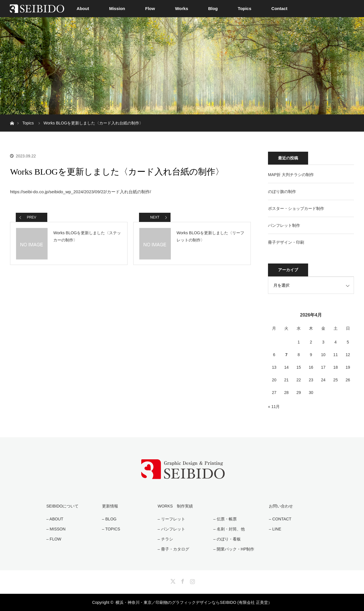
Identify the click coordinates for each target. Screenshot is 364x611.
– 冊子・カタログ (173, 549)
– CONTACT (280, 519)
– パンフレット (171, 529)
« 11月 (274, 407)
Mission (117, 8)
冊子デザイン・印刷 (286, 242)
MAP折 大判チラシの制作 (291, 175)
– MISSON (56, 529)
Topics (245, 8)
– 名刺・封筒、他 (229, 529)
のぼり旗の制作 (282, 192)
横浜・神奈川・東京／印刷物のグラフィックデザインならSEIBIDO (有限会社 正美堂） (194, 602)
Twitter (172, 580)
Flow (150, 8)
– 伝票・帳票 (225, 519)
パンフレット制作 (284, 225)
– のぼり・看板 (227, 539)
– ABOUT (55, 519)
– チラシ (165, 539)
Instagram (192, 580)
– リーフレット (171, 519)
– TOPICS (111, 529)
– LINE (275, 529)
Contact (279, 8)
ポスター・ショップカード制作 (296, 208)
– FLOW (54, 539)
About (83, 8)
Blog (213, 8)
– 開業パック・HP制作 (234, 549)
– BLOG (109, 519)
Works (182, 8)
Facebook (182, 580)
